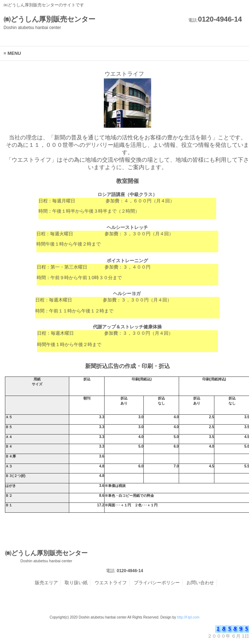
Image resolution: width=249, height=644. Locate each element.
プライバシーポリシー (157, 583)
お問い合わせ (200, 583)
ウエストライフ (111, 583)
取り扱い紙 (76, 583)
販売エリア (46, 583)
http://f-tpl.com (188, 617)
